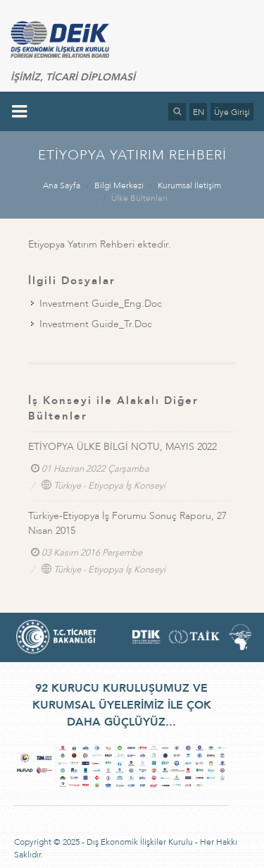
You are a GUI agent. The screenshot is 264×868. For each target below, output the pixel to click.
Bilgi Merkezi (119, 185)
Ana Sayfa (62, 185)
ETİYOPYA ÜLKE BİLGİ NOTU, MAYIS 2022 (122, 447)
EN (199, 112)
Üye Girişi (232, 112)
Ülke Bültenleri (139, 198)
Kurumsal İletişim (189, 185)
